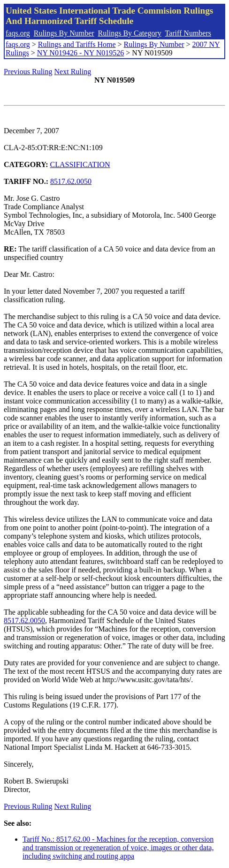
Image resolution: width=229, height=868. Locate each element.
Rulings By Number (64, 33)
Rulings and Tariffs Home (77, 44)
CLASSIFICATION (80, 164)
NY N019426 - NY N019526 (80, 53)
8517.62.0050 (71, 181)
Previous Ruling (28, 72)
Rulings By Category (130, 33)
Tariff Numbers (188, 33)
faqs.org (18, 33)
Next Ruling (73, 72)
